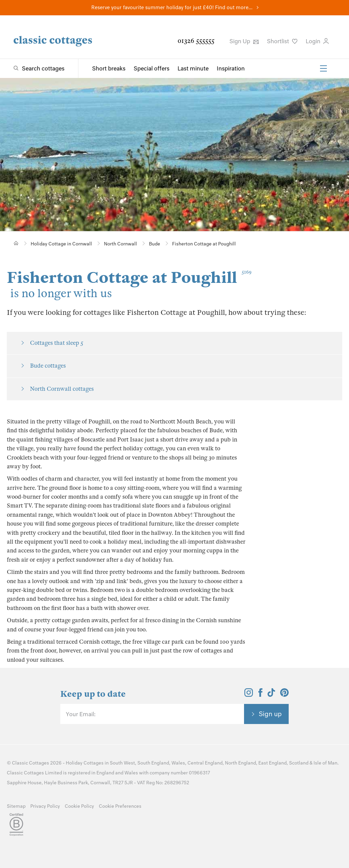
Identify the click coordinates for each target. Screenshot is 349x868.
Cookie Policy (79, 806)
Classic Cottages (31, 763)
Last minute (193, 68)
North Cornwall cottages (62, 389)
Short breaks (109, 68)
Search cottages (43, 68)
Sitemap (16, 806)
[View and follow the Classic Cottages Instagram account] (249, 695)
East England (272, 763)
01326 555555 (196, 41)
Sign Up (244, 41)
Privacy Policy (45, 806)
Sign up (270, 714)
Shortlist (282, 41)
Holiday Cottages (85, 763)
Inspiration (231, 68)
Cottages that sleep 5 (57, 343)
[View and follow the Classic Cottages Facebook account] (261, 695)
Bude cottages (48, 366)
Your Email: (81, 714)
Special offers (151, 68)
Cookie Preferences (120, 806)
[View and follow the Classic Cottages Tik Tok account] (271, 695)
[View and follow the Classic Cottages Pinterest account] (284, 695)
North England (240, 763)
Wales (178, 763)
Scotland (299, 763)
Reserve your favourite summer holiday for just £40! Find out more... (172, 7)
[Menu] (323, 68)
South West (122, 763)
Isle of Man (325, 763)
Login (317, 41)
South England (153, 763)
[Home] (16, 243)
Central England (205, 763)
